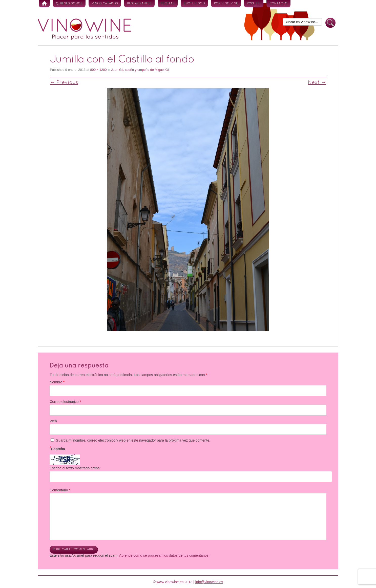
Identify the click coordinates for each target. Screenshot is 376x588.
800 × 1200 (98, 70)
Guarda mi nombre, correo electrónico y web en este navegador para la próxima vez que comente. (133, 440)
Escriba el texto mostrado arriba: (75, 468)
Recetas (168, 4)
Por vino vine (226, 4)
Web (53, 421)
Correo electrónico (65, 402)
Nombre (57, 382)
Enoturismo (194, 4)
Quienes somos (69, 4)
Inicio (44, 4)
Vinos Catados (105, 4)
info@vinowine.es (209, 582)
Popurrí (254, 4)
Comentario (60, 490)
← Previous (64, 83)
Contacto (278, 4)
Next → (317, 83)
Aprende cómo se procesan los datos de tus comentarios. (164, 555)
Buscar (330, 23)
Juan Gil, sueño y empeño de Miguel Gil (140, 70)
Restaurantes (139, 4)
